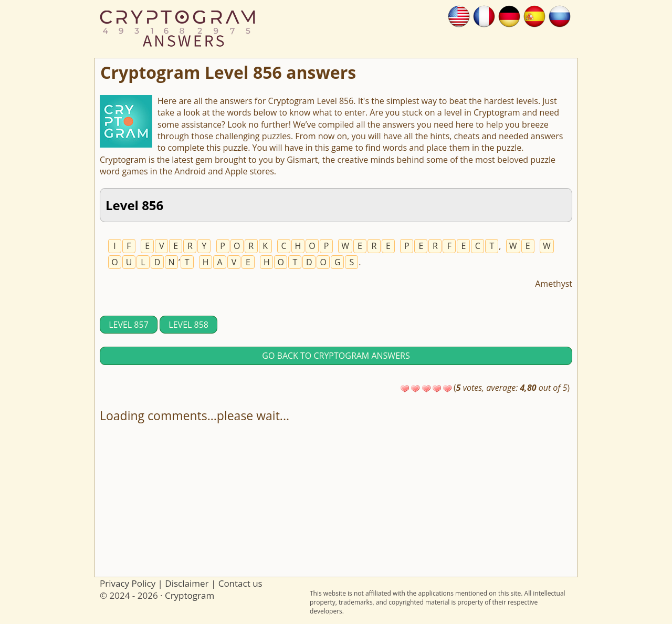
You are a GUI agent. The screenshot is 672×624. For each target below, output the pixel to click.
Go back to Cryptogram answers (336, 356)
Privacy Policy (128, 583)
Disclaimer (187, 583)
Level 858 (188, 325)
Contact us (240, 583)
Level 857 (129, 325)
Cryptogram (190, 595)
